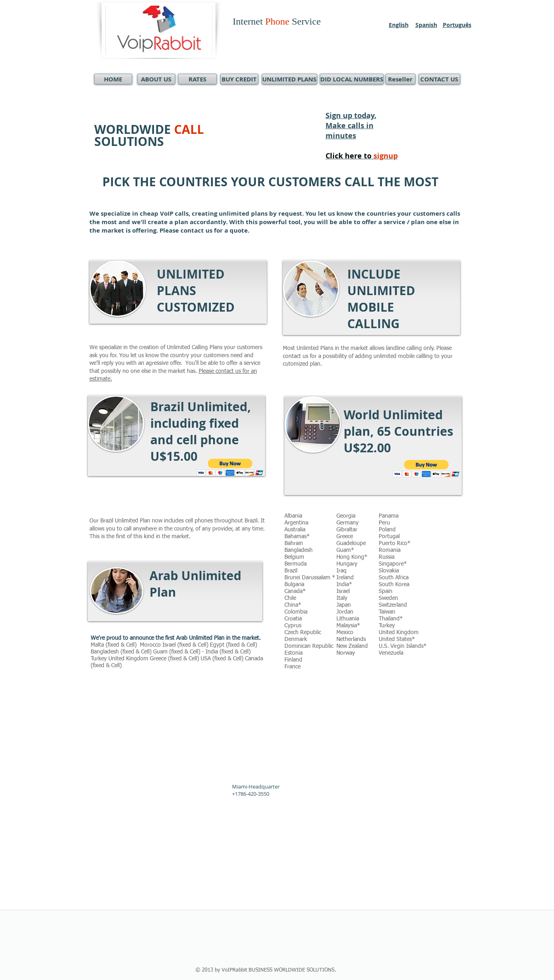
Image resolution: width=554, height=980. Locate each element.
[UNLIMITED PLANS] (289, 79)
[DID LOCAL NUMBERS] (352, 79)
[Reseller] (400, 79)
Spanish (426, 25)
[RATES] (197, 79)
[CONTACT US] (439, 79)
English (399, 25)
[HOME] (113, 79)
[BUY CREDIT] (239, 79)
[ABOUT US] (156, 79)
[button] (230, 467)
